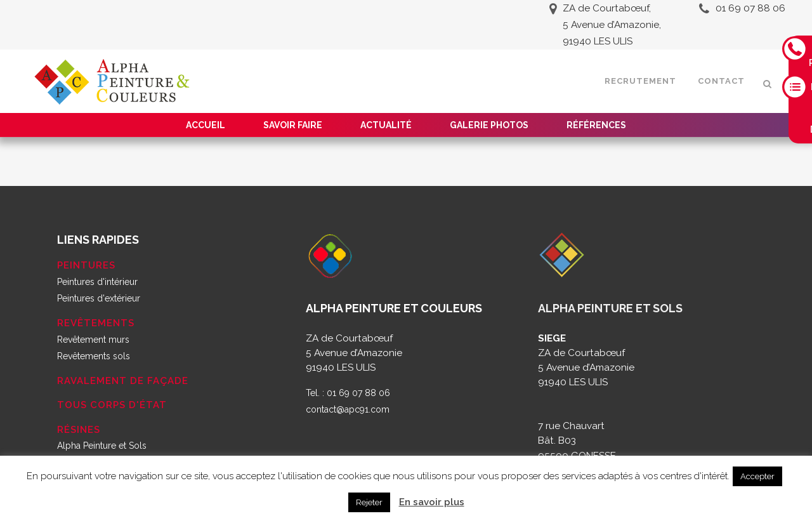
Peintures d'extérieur (99, 298)
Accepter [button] (757, 476)
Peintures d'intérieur (97, 282)
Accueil (206, 125)
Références (596, 125)
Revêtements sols (94, 356)
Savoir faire (293, 125)
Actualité (386, 125)
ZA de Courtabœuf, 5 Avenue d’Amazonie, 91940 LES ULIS (612, 25)
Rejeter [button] (369, 502)
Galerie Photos (489, 125)
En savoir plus (432, 502)
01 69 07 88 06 (750, 8)
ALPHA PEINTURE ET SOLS (610, 308)
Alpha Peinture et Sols (102, 446)
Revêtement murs (93, 340)
